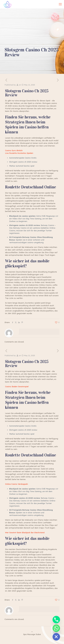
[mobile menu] (60, 4)
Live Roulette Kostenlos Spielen (19, 153)
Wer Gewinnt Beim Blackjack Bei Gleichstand (25, 532)
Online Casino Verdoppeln (17, 484)
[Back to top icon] (32, 632)
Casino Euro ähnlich (14, 150)
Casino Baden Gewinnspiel (17, 386)
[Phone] (56, 620)
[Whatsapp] (56, 628)
